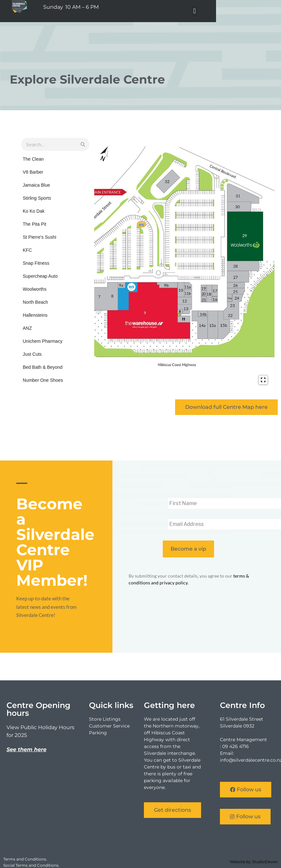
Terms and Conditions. (25, 859)
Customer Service (109, 726)
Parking (98, 733)
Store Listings (105, 719)
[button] (255, 11)
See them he (24, 749)
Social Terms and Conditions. (31, 865)
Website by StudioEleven (254, 862)
